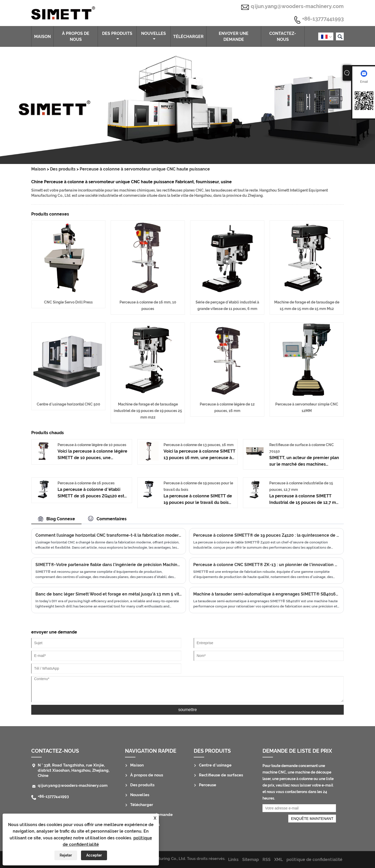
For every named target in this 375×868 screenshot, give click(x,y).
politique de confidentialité (314, 860)
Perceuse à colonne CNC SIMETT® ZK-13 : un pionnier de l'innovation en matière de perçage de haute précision (266, 565)
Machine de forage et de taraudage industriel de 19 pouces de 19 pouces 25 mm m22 (148, 411)
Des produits (117, 36)
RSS (267, 860)
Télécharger (188, 37)
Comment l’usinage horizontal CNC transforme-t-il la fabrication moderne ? (109, 535)
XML (279, 860)
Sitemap (251, 860)
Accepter (94, 855)
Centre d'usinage (215, 765)
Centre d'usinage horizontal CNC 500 (68, 404)
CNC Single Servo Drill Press (68, 302)
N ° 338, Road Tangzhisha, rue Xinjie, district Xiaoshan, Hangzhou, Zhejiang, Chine (74, 770)
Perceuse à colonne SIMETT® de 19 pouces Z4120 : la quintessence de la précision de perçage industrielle (266, 535)
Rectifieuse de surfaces (221, 775)
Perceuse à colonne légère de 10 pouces (92, 445)
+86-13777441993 (323, 19)
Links (233, 860)
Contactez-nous (283, 36)
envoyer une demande (234, 36)
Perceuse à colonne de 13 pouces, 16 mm (199, 445)
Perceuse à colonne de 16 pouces (86, 483)
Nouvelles (154, 36)
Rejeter (66, 855)
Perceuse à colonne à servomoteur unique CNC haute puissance (145, 169)
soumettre (187, 710)
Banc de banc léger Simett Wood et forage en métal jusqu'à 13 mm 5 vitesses (109, 594)
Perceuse (208, 785)
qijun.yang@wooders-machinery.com (297, 6)
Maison (42, 37)
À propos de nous (76, 36)
